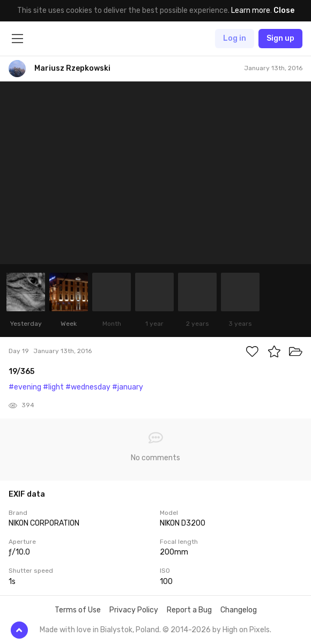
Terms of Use (78, 610)
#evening (25, 387)
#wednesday (88, 387)
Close (284, 10)
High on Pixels (246, 630)
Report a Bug (189, 610)
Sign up (280, 38)
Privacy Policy (134, 610)
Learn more (251, 10)
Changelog (239, 610)
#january (128, 387)
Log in (235, 38)
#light (53, 387)
